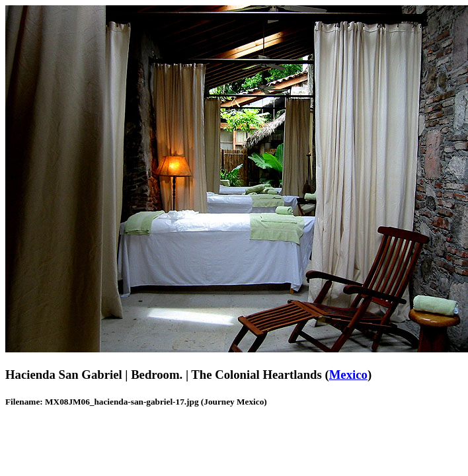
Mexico (348, 375)
